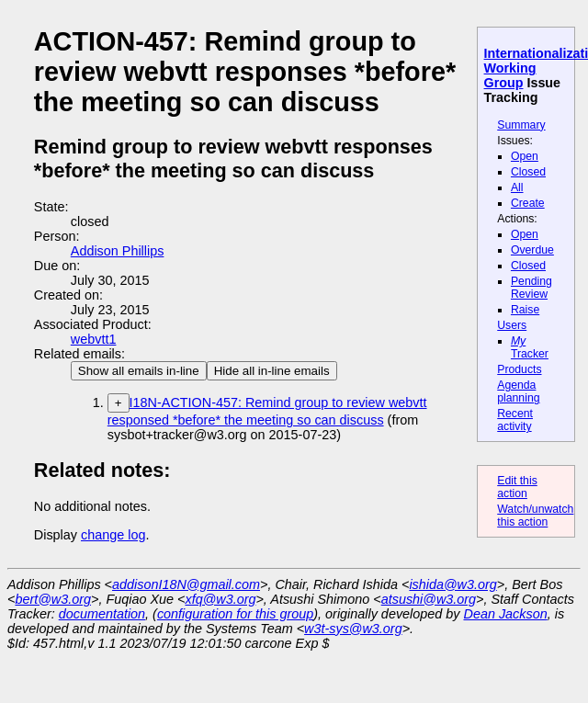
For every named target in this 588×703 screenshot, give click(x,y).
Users (512, 325)
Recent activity (515, 420)
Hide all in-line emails (272, 371)
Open (525, 156)
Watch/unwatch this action (535, 516)
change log (113, 535)
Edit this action (517, 487)
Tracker (530, 347)
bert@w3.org (53, 599)
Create (528, 203)
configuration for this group (235, 614)
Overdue (532, 250)
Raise (525, 310)
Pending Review (531, 288)
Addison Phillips (118, 251)
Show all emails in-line (139, 371)
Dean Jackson (506, 614)
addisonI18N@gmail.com (186, 584)
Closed (528, 172)
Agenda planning (518, 391)
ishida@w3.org (452, 584)
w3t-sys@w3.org (353, 629)
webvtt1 (94, 339)
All (517, 187)
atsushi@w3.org (429, 599)
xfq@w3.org (220, 599)
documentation (102, 614)
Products (519, 369)
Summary (521, 125)
